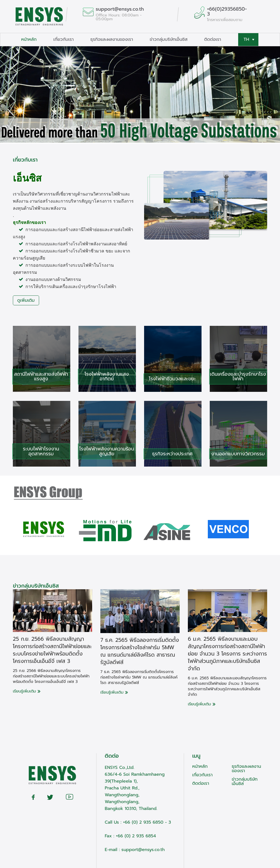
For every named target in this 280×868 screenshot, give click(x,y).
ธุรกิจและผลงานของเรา (112, 39)
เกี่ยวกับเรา (63, 39)
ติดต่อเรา (213, 39)
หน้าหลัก (29, 39)
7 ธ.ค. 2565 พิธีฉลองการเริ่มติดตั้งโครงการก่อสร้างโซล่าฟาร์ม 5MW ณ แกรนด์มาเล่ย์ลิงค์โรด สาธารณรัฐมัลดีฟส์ (140, 651)
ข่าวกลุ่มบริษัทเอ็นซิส (168, 39)
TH (249, 39)
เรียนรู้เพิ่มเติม (27, 691)
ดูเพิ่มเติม (26, 300)
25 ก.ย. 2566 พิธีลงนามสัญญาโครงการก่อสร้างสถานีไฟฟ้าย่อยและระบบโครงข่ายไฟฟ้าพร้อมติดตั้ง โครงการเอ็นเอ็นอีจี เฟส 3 (52, 650)
